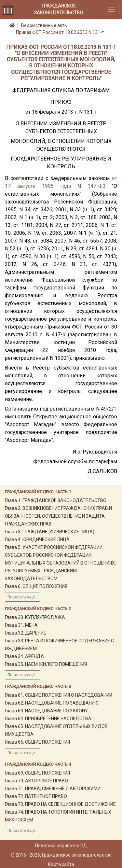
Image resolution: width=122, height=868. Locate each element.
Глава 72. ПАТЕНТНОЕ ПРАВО (36, 796)
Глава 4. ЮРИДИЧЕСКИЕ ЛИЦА (37, 539)
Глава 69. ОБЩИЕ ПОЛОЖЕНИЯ (37, 773)
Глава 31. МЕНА (21, 625)
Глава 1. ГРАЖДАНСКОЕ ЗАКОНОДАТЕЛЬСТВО (56, 500)
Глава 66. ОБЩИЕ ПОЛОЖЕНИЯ (37, 742)
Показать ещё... (23, 597)
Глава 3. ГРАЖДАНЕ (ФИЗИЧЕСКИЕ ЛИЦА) (50, 532)
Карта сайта (61, 864)
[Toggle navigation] (112, 9)
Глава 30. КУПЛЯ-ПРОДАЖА (35, 617)
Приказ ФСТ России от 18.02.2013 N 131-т (60, 32)
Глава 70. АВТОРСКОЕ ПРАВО (36, 781)
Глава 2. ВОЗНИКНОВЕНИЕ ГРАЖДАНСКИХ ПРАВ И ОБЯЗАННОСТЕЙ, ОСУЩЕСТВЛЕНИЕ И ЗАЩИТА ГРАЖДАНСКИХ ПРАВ (58, 516)
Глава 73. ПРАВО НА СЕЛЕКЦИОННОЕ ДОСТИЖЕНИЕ (60, 804)
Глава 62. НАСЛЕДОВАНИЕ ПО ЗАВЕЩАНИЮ (52, 703)
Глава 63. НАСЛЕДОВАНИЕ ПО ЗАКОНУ (46, 711)
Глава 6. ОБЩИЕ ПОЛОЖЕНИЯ (36, 586)
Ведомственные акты (44, 25)
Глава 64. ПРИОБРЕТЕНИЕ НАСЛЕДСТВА (48, 719)
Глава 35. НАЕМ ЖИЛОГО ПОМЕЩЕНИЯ (46, 664)
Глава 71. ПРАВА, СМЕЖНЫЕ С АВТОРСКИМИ (53, 789)
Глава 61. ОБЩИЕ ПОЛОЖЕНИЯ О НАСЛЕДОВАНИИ (59, 695)
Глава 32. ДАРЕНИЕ (26, 633)
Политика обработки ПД (61, 846)
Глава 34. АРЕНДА (24, 656)
